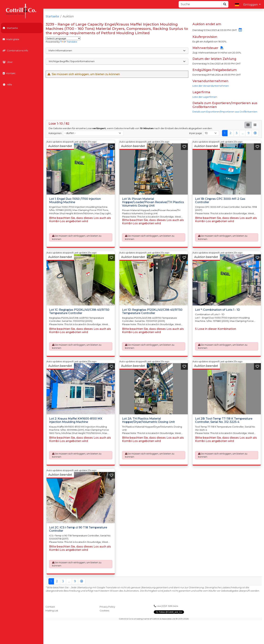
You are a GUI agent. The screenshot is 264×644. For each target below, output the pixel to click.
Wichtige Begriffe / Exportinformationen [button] (117, 61)
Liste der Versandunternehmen (211, 86)
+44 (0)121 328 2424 (166, 606)
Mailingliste (11, 39)
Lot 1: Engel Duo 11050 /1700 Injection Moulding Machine (75, 201)
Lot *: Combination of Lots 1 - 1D (217, 310)
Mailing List (52, 610)
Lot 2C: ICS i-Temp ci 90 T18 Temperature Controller (78, 529)
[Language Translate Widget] (63, 38)
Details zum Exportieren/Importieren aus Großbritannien (225, 112)
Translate (69, 42)
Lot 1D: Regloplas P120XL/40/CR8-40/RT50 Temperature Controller (152, 311)
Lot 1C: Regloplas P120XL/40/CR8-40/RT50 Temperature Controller (79, 311)
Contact (50, 607)
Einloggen (251, 5)
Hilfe (7, 85)
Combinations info (15, 51)
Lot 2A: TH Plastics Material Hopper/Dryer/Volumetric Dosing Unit (148, 420)
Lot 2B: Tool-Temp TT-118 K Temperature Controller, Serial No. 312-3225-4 (224, 420)
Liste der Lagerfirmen (205, 97)
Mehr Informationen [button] (117, 51)
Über (8, 62)
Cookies (104, 610)
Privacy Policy (107, 607)
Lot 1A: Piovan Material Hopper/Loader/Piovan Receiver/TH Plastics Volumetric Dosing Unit (153, 202)
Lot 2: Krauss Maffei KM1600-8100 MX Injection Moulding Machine (76, 420)
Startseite (10, 28)
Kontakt (9, 73)
